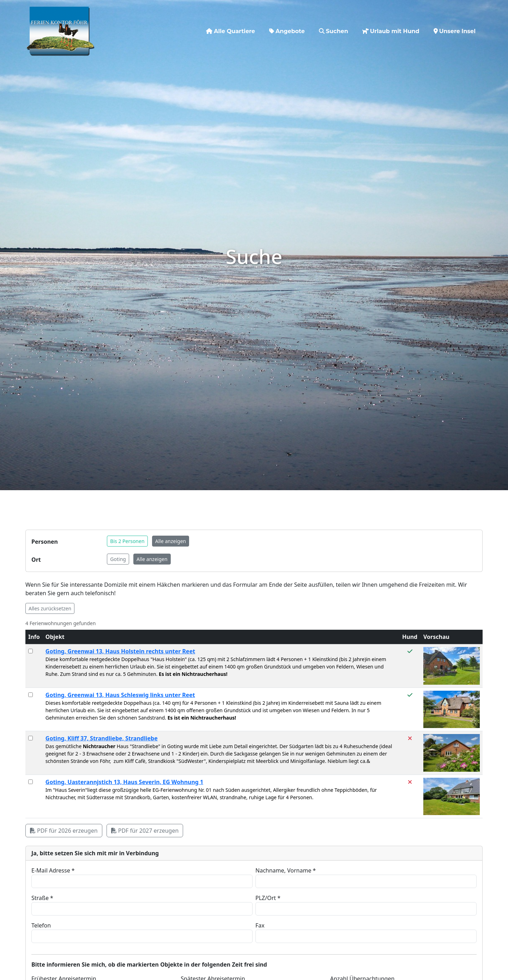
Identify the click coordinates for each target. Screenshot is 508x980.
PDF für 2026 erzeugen (64, 831)
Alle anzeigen (171, 541)
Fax (260, 925)
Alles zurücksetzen (50, 608)
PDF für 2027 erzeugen (145, 831)
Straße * (42, 898)
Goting (118, 559)
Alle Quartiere (231, 27)
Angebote (287, 27)
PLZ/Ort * (268, 898)
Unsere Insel (455, 27)
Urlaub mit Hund (391, 27)
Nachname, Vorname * (286, 870)
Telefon (41, 925)
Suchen (334, 27)
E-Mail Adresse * (53, 870)
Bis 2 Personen (127, 541)
